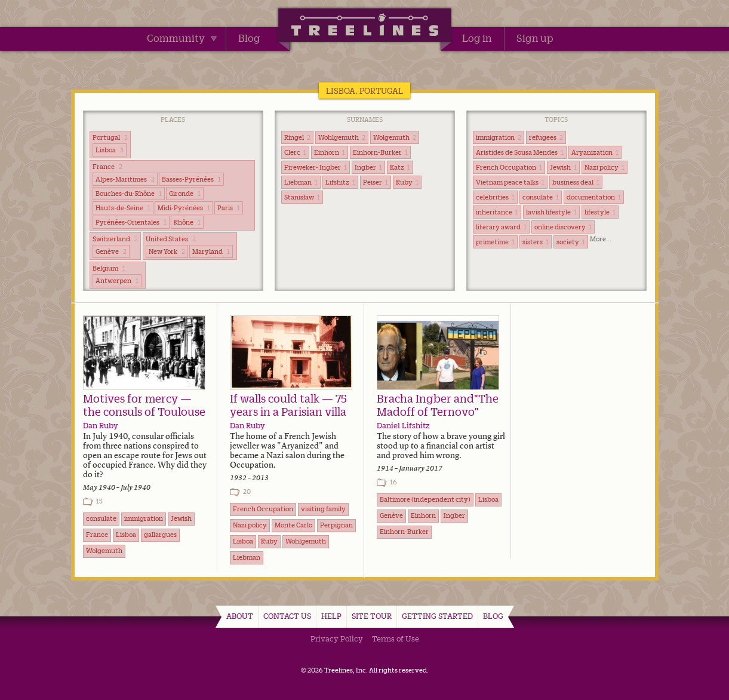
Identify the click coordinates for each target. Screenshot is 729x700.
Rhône (187, 222)
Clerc (295, 152)
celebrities (495, 197)
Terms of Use (396, 638)
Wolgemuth (395, 137)
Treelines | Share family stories (364, 27)
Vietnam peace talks (510, 182)
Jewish (563, 167)
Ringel (297, 137)
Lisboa (110, 150)
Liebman (301, 182)
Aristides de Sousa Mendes (520, 152)
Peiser (376, 182)
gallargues (160, 535)
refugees (546, 137)
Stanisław (302, 197)
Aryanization (595, 152)
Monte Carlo (293, 525)
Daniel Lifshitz (403, 425)
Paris (229, 208)
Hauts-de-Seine (123, 208)
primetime (495, 242)
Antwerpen (117, 281)
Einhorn (330, 152)
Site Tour (372, 616)
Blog (249, 38)
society (571, 242)
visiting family (323, 509)
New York (167, 251)
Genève (111, 251)
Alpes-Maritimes (125, 179)
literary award (501, 227)
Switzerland (115, 239)
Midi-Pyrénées (184, 208)
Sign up (535, 38)
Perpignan (336, 525)
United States (171, 239)
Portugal (110, 137)
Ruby (407, 182)
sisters (536, 242)
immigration (499, 137)
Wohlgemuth (342, 137)
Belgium (109, 268)
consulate (541, 197)
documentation (594, 197)
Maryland (211, 251)
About (240, 616)
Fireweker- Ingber (316, 167)
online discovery (563, 227)
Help (331, 616)
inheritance (497, 212)
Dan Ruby (101, 425)
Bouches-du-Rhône (129, 194)
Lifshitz (340, 182)
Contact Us (287, 616)
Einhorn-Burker (380, 152)
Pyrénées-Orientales (131, 222)
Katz (400, 167)
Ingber (368, 167)
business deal (576, 182)
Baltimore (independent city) (425, 499)
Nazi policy (605, 167)
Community (182, 38)
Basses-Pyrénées (191, 179)
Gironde (185, 194)
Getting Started (437, 616)
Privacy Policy (337, 638)
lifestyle (600, 212)
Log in (477, 38)
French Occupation (509, 167)
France (107, 167)
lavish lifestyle (551, 212)
